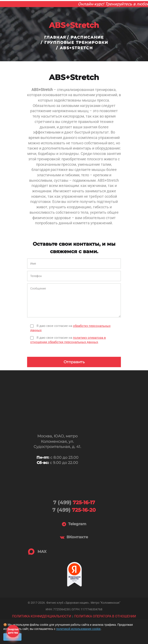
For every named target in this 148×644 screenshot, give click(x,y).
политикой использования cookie (78, 629)
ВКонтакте (74, 537)
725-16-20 (74, 510)
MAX (37, 552)
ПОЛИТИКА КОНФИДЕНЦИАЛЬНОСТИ (42, 616)
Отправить (74, 362)
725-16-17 (74, 502)
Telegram (74, 524)
